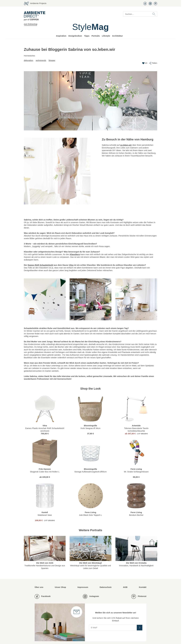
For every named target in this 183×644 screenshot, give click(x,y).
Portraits (96, 36)
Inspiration (61, 36)
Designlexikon (75, 36)
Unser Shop (60, 587)
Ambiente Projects (35, 3)
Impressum (83, 587)
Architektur (117, 36)
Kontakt (143, 587)
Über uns (39, 587)
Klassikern (75, 254)
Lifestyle (106, 36)
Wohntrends (41, 60)
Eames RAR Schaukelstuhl (40, 265)
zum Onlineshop (31, 24)
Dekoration (29, 60)
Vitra (71, 265)
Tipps (87, 36)
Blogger (52, 60)
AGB (125, 587)
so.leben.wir (126, 145)
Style (91, 27)
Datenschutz (105, 587)
